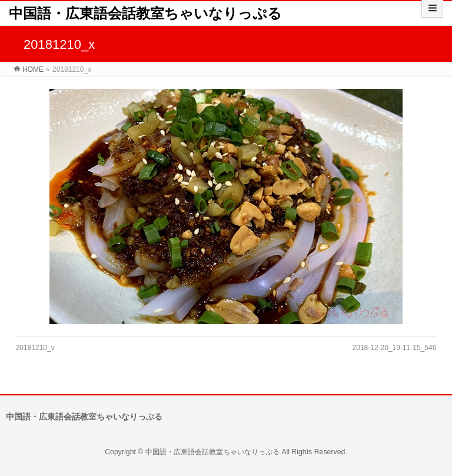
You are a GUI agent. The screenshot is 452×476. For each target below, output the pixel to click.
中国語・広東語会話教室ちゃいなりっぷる (145, 13)
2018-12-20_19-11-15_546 (395, 348)
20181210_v (35, 348)
